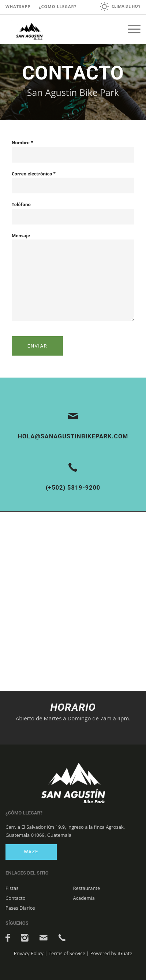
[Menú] (130, 29)
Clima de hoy (126, 6)
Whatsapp (18, 6)
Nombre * (23, 143)
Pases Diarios (20, 908)
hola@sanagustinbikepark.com (73, 436)
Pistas (12, 888)
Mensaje (21, 236)
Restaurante (87, 888)
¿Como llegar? (58, 6)
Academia (84, 898)
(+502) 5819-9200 (73, 488)
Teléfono (21, 205)
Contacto (16, 898)
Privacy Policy (29, 953)
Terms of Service (67, 953)
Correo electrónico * (34, 174)
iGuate (125, 953)
